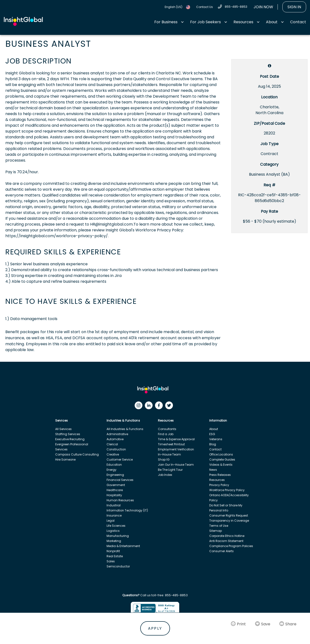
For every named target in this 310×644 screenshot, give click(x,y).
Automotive (115, 439)
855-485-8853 (236, 7)
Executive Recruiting (70, 439)
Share (291, 624)
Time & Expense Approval (176, 439)
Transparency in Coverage (229, 521)
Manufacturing (118, 536)
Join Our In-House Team (176, 465)
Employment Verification (176, 449)
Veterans (216, 439)
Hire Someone (65, 459)
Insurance (114, 515)
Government (116, 485)
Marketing (114, 541)
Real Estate (115, 556)
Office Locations (221, 454)
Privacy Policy (219, 485)
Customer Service (120, 459)
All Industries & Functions (125, 429)
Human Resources (120, 500)
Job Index (165, 475)
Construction (116, 449)
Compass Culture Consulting (77, 454)
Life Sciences (116, 526)
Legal (111, 521)
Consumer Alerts (221, 551)
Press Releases (220, 475)
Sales (111, 561)
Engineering (115, 475)
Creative (113, 454)
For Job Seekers (205, 22)
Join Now (263, 7)
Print (241, 624)
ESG (212, 434)
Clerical (112, 444)
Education (114, 465)
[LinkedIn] (150, 407)
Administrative (117, 434)
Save (266, 624)
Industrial (114, 505)
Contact (298, 22)
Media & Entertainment (123, 546)
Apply (155, 628)
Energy (112, 470)
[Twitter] (170, 407)
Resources (243, 22)
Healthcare (115, 490)
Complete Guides (222, 459)
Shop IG (164, 459)
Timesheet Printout (171, 444)
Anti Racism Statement (226, 541)
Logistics (113, 531)
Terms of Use (219, 526)
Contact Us (205, 7)
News (213, 470)
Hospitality (114, 495)
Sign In (294, 7)
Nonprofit (113, 551)
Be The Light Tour (170, 470)
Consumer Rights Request (229, 515)
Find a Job (166, 434)
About (272, 22)
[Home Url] (23, 21)
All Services (63, 429)
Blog (213, 444)
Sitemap (216, 531)
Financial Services (120, 480)
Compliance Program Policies (231, 546)
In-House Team (169, 454)
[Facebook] (160, 407)
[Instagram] (140, 407)
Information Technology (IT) (127, 510)
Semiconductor (118, 566)
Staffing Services (68, 434)
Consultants (167, 429)
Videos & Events (221, 465)
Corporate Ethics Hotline (227, 536)
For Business (166, 22)
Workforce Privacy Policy (227, 490)
